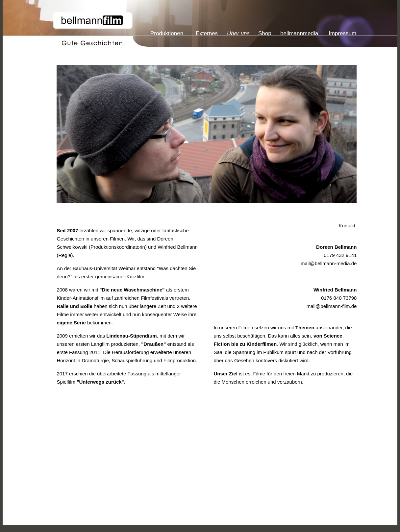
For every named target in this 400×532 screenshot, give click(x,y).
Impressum (342, 33)
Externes (207, 33)
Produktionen (167, 33)
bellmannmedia (299, 33)
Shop (265, 33)
